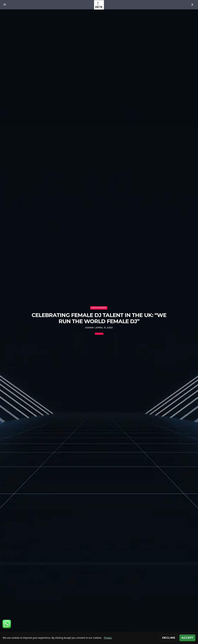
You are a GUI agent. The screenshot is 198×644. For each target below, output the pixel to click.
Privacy (108, 638)
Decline (169, 638)
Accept (187, 638)
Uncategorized (99, 308)
